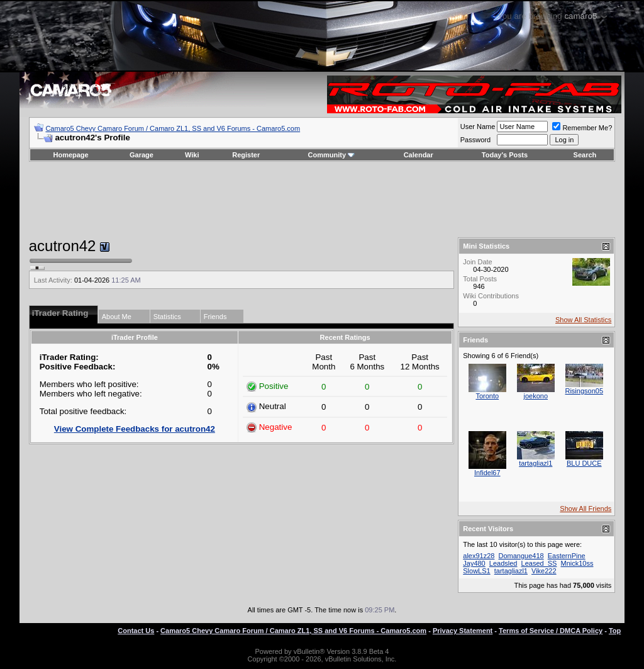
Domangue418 (521, 556)
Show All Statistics (583, 320)
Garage (142, 155)
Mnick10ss (577, 563)
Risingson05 (584, 391)
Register (246, 155)
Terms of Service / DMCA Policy (551, 631)
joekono (536, 396)
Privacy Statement (463, 631)
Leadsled (503, 563)
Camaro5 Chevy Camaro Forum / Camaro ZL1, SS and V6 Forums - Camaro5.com (173, 128)
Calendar (419, 155)
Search (585, 155)
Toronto (487, 396)
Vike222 (544, 571)
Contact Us (136, 631)
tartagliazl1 (536, 463)
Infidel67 (487, 473)
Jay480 (474, 563)
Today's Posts (505, 155)
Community (332, 155)
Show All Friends (586, 509)
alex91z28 (479, 556)
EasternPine (567, 556)
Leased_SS (539, 563)
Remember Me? (582, 128)
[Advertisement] (322, 200)
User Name (478, 126)
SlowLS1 (476, 571)
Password (475, 140)
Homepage (70, 155)
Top (615, 631)
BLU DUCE (584, 463)
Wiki (192, 155)
